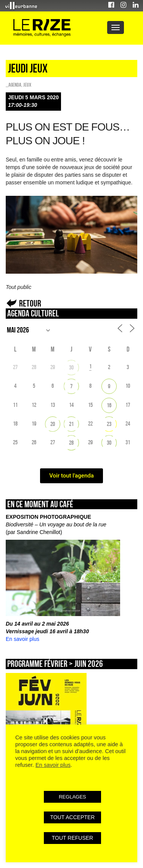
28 (71, 443)
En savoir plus (22, 639)
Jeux (27, 85)
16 (109, 405)
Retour (30, 303)
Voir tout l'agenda (71, 476)
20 (53, 424)
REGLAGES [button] (72, 797)
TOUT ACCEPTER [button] (73, 817)
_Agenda (14, 85)
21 (71, 424)
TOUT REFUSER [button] (72, 838)
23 (109, 424)
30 (71, 367)
